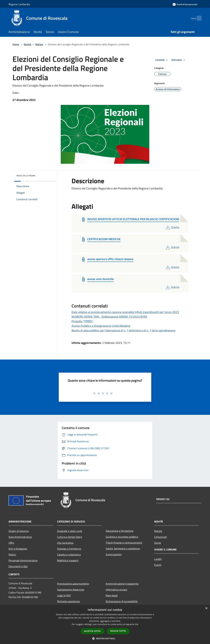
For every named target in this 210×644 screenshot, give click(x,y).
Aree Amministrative (20, 537)
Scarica (172, 227)
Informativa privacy (116, 590)
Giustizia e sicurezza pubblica (122, 537)
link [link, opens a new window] (137, 624)
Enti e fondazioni (18, 549)
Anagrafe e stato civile (70, 531)
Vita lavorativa (65, 543)
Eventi (158, 565)
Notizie (39, 44)
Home (16, 44)
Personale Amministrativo (23, 560)
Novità (27, 44)
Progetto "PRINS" (82, 321)
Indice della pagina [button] (26, 176)
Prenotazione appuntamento (73, 584)
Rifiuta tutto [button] (118, 631)
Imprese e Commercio (69, 549)
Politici (12, 555)
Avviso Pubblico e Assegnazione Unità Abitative (101, 326)
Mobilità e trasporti (68, 560)
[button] (105, 638)
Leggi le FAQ (64, 595)
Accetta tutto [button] (92, 631)
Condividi (162, 60)
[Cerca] (198, 18)
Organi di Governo (19, 531)
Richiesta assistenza (68, 601)
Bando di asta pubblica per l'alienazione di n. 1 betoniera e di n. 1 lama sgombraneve (123, 330)
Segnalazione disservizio (71, 590)
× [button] (206, 608)
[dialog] (105, 624)
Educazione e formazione (120, 531)
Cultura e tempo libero (70, 537)
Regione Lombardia (19, 4)
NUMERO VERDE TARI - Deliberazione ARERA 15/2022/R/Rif (109, 317)
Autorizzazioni (114, 554)
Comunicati (161, 537)
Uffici (11, 543)
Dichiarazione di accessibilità (122, 601)
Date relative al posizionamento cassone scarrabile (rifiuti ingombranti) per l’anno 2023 (125, 312)
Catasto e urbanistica (69, 555)
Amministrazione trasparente (122, 584)
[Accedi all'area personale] (185, 4)
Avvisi (158, 543)
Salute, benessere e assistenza (123, 548)
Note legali (112, 595)
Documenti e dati (18, 566)
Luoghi (158, 559)
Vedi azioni (179, 60)
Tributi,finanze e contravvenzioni (124, 543)
